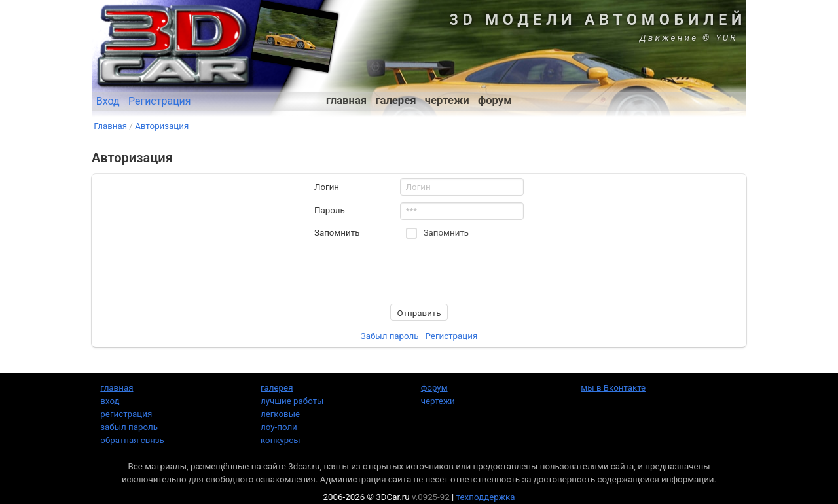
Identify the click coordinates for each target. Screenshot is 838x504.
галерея (396, 100)
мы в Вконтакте (613, 388)
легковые (280, 414)
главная (346, 100)
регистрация (126, 414)
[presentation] (414, 272)
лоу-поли (279, 427)
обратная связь (132, 440)
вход (110, 401)
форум (495, 100)
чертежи (447, 100)
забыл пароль (129, 427)
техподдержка (486, 497)
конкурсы (281, 440)
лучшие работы (292, 401)
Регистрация (160, 101)
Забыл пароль (390, 336)
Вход (108, 101)
